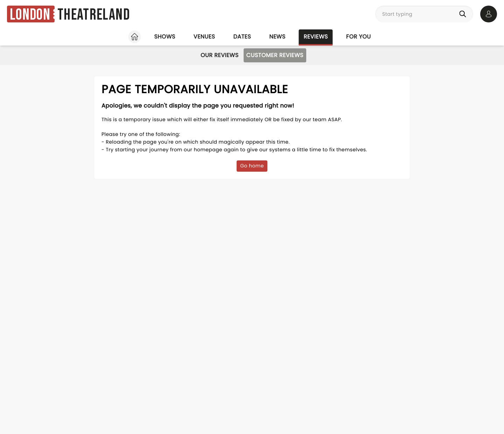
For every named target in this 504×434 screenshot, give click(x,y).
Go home (252, 166)
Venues (204, 37)
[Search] (464, 14)
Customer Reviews (275, 55)
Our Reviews (220, 55)
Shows (164, 37)
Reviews (316, 37)
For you (359, 37)
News (277, 37)
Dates (242, 37)
